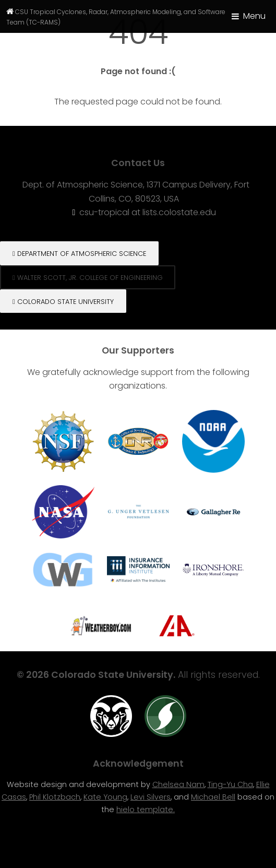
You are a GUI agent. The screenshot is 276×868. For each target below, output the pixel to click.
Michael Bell (213, 797)
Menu (254, 16)
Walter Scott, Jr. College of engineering (88, 278)
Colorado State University (63, 302)
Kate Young (105, 797)
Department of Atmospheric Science (79, 254)
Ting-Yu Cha (230, 784)
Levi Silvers (151, 797)
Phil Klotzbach (55, 797)
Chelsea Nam (178, 784)
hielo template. (146, 810)
